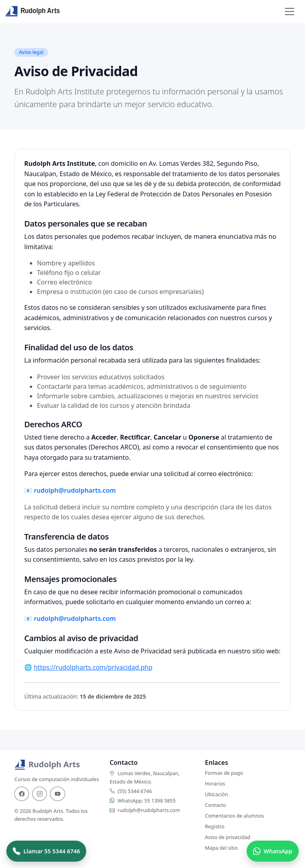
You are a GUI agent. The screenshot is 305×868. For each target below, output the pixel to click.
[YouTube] (57, 794)
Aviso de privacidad (228, 837)
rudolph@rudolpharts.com (75, 490)
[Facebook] (22, 794)
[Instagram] (40, 794)
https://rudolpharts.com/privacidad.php (93, 667)
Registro (215, 827)
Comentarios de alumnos (235, 816)
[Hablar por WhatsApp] (273, 851)
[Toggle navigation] (290, 12)
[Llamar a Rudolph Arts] (46, 851)
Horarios (215, 784)
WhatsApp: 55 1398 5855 (147, 801)
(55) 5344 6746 (135, 791)
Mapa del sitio (221, 848)
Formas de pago (224, 773)
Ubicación (216, 794)
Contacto (215, 805)
